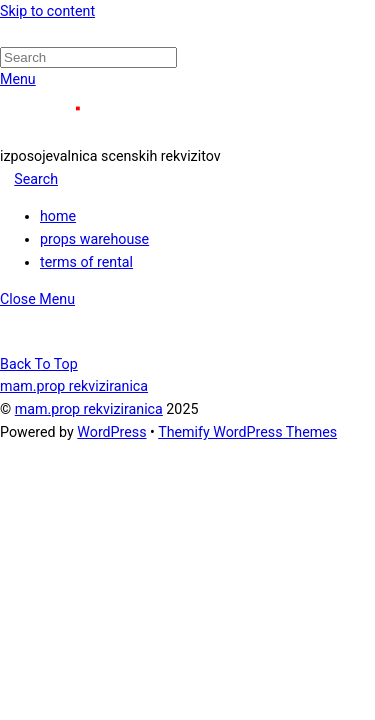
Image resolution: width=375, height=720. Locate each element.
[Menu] (18, 79)
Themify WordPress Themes (247, 432)
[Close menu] (37, 299)
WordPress (111, 432)
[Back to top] (39, 364)
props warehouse (94, 239)
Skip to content (47, 11)
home (58, 216)
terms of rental (86, 262)
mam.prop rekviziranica (89, 409)
